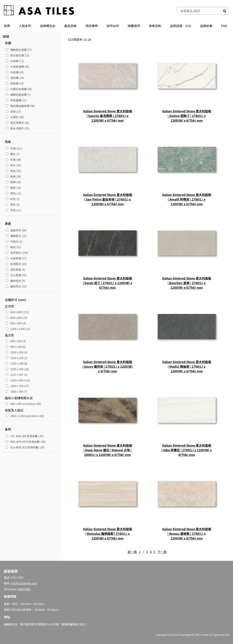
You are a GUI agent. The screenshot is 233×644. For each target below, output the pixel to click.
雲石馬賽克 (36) (17, 123)
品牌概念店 (48, 26)
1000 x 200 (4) (16, 352)
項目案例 (92, 26)
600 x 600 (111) (17, 312)
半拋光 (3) (14, 241)
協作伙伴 (113, 26)
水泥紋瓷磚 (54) (17, 67)
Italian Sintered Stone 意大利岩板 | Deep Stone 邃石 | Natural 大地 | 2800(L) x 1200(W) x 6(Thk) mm (107, 450)
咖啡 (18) (13, 182)
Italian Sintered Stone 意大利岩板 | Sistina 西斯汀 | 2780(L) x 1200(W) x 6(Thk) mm (187, 116)
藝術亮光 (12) (16, 286)
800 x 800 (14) (16, 318)
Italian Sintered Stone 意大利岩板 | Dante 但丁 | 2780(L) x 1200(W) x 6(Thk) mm (107, 283)
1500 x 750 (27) (17, 386)
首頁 (7, 26)
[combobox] (199, 11)
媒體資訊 (134, 26)
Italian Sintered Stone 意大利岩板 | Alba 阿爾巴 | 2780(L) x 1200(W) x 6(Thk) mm (187, 450)
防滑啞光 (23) (16, 264)
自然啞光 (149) (17, 253)
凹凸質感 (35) (16, 275)
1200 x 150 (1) (16, 358)
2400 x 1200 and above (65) (25, 416)
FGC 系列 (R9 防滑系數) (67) (25, 436)
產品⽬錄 (71, 26)
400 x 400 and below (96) (23, 404)
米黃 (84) (13, 160)
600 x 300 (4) (16, 341)
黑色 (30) (13, 176)
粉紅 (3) (13, 204)
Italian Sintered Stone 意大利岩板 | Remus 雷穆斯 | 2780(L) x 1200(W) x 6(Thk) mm (187, 534)
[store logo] (39, 11)
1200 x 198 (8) (16, 363)
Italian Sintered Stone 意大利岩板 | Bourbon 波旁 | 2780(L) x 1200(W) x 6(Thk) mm (187, 283)
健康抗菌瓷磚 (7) (18, 95)
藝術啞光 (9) (15, 281)
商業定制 (155, 26)
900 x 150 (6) (16, 347)
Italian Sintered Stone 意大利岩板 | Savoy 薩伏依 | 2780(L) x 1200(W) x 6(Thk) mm (107, 366)
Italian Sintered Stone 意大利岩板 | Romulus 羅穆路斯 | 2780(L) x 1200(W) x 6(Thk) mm (107, 534)
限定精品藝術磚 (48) (20, 106)
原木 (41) (13, 165)
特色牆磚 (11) (16, 100)
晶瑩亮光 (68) (16, 230)
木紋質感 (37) (16, 258)
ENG (224, 26)
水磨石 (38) (15, 117)
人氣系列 (25, 26)
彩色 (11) (13, 210)
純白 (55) (13, 171)
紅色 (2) (13, 199)
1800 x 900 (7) (16, 392)
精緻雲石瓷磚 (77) (19, 50)
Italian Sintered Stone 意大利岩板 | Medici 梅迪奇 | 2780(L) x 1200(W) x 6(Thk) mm (187, 366)
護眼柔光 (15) (16, 236)
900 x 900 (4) (16, 323)
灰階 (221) (14, 148)
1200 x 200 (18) (17, 369)
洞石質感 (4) (15, 269)
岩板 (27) (13, 111)
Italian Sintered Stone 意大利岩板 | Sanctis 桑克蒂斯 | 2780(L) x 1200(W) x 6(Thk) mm (107, 116)
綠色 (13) (13, 193)
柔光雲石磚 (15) (17, 55)
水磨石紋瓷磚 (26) (19, 89)
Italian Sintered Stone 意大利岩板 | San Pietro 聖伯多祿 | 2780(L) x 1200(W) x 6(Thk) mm (107, 199)
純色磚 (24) (15, 83)
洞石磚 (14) (15, 78)
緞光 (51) (13, 247)
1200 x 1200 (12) (18, 329)
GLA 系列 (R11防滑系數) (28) (25, 447)
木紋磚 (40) (15, 72)
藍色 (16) (13, 188)
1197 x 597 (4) (16, 375)
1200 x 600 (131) (18, 380)
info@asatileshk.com (24, 583)
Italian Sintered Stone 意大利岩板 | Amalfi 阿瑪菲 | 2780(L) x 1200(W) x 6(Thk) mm (187, 199)
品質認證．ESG (181, 26)
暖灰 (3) (13, 154)
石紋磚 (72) (15, 61)
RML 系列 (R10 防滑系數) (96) (26, 442)
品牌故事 (206, 26)
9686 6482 (24, 589)
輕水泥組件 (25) (17, 128)
